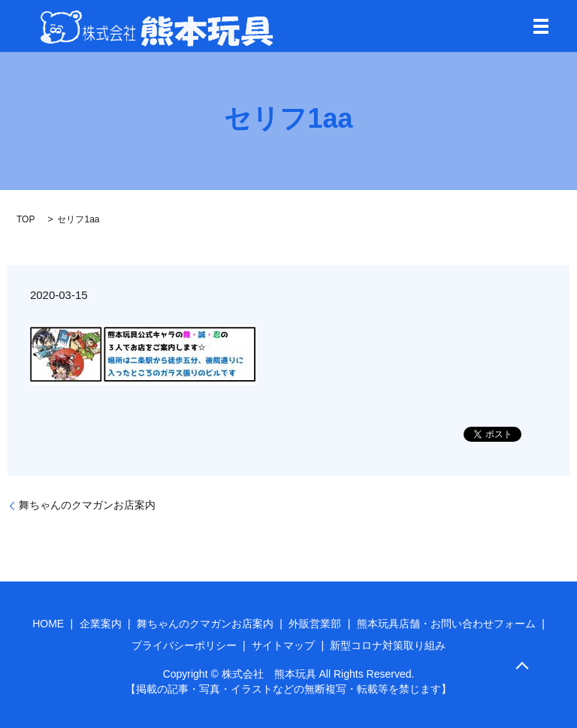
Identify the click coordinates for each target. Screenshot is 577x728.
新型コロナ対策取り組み (388, 645)
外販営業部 (315, 624)
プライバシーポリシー (184, 645)
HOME (48, 624)
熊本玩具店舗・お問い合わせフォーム (446, 624)
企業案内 (101, 624)
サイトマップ (283, 645)
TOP (26, 219)
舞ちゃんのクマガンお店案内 (87, 505)
